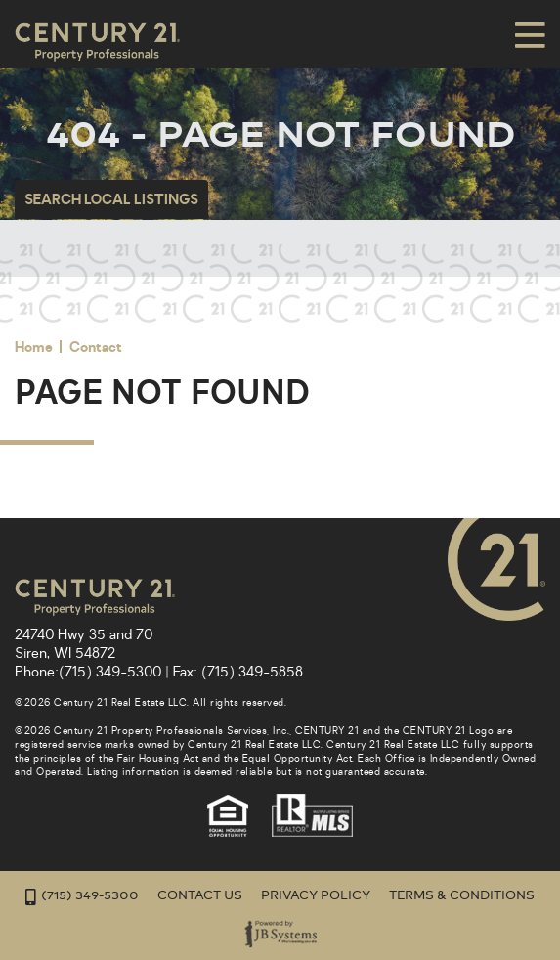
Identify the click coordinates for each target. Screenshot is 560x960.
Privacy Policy (316, 895)
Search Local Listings (111, 199)
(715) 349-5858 (252, 672)
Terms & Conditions (462, 895)
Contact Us (200, 895)
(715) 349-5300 (110, 672)
